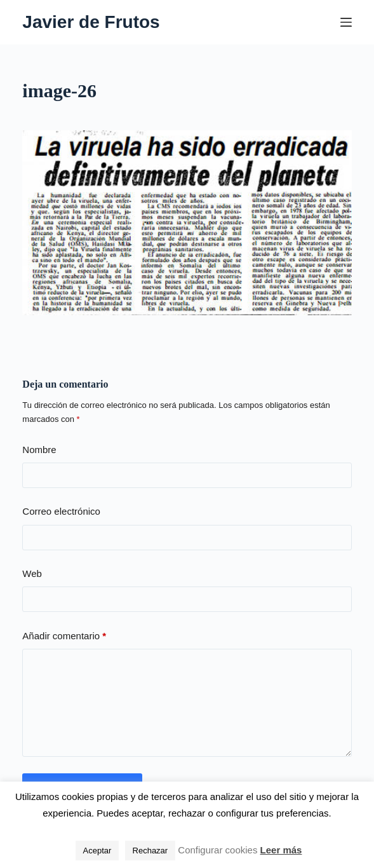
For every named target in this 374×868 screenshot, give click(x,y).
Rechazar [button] (150, 851)
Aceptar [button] (97, 851)
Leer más (281, 850)
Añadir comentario (64, 636)
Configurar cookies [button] (217, 850)
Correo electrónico (61, 511)
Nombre (39, 450)
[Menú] (346, 22)
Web (32, 573)
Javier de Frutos (91, 22)
